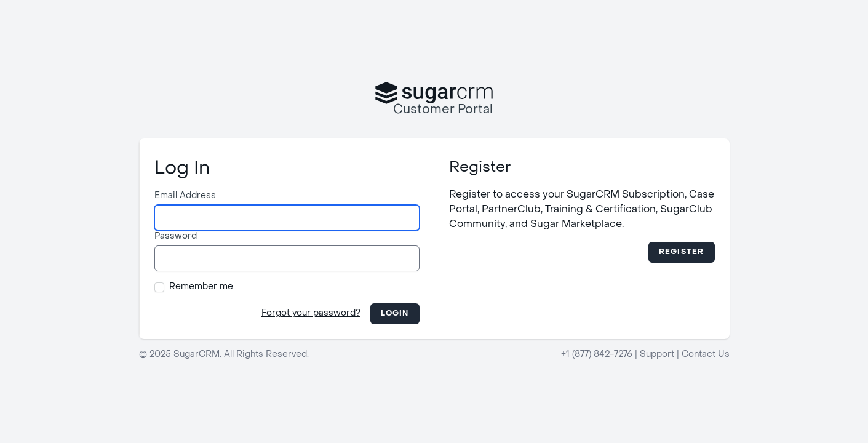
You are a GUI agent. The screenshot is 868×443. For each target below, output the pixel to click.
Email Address (185, 196)
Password (176, 237)
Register (682, 252)
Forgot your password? (311, 313)
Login (395, 314)
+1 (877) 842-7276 (597, 355)
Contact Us (706, 355)
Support (657, 355)
